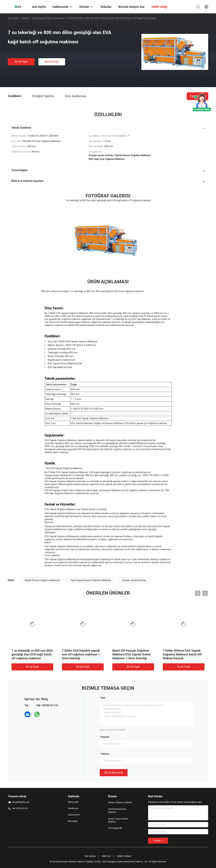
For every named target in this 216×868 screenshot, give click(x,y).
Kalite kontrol (74, 815)
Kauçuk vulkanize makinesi (120, 802)
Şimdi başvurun (114, 772)
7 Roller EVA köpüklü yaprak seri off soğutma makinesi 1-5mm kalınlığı (81, 654)
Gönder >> (158, 841)
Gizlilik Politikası (124, 856)
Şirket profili (73, 802)
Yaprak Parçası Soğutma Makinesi (42, 580)
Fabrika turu (73, 808)
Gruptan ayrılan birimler (134, 580)
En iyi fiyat (21, 62)
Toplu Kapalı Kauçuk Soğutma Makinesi (91, 580)
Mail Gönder (52, 62)
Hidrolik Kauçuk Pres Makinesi (117, 811)
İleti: (103, 698)
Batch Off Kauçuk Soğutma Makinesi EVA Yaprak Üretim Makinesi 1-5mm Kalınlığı (132, 654)
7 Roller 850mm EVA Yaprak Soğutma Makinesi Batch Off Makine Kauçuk (182, 654)
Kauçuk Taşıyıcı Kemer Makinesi (118, 820)
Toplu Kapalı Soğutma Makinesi (48, 18)
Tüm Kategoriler (115, 828)
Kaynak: (105, 737)
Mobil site (106, 856)
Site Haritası (90, 856)
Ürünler (25, 18)
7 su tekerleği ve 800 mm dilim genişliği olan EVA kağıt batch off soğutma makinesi (32, 654)
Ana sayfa (13, 18)
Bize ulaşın (73, 821)
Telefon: (105, 754)
